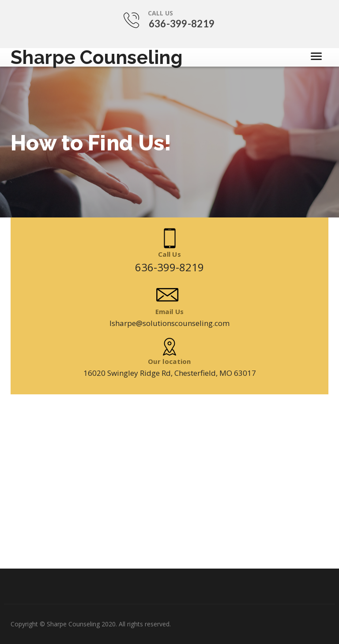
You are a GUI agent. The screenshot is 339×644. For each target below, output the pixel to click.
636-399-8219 (182, 24)
